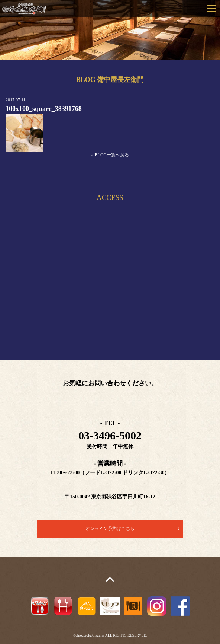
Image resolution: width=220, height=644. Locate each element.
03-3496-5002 (110, 435)
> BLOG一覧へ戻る (110, 155)
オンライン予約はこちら (110, 529)
